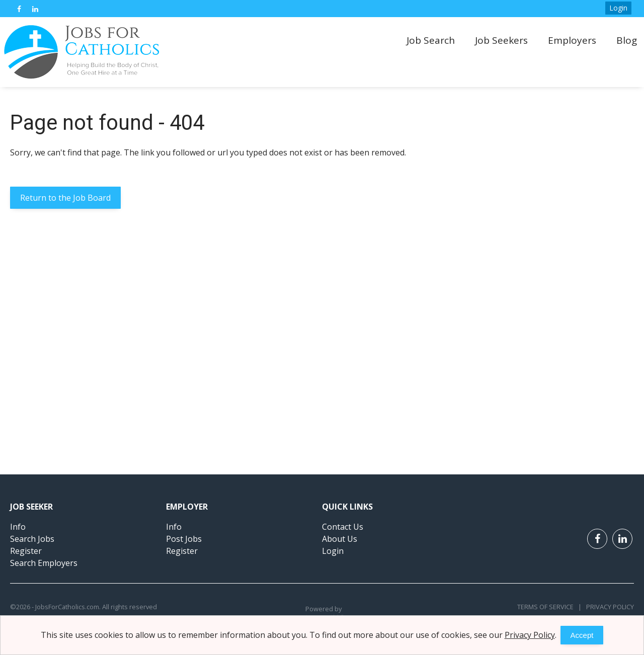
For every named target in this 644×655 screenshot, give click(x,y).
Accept (582, 635)
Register (26, 551)
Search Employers (44, 563)
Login (618, 8)
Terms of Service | (549, 607)
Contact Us (343, 527)
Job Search (431, 40)
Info (18, 527)
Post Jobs (184, 539)
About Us (340, 539)
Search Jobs (32, 539)
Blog (627, 40)
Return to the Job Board (65, 198)
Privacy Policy (608, 607)
